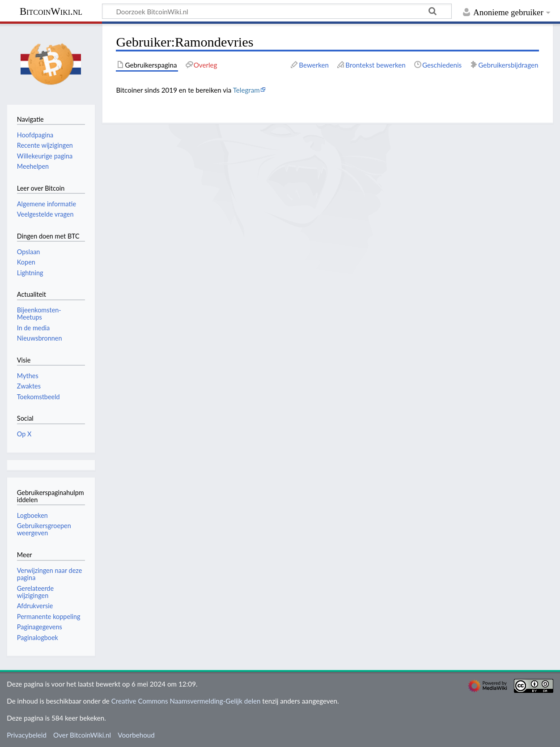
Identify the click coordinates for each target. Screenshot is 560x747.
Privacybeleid (27, 735)
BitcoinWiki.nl (51, 11)
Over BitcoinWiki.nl (82, 735)
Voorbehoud (136, 735)
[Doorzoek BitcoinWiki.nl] (277, 11)
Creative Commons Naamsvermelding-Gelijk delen (186, 701)
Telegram (246, 90)
